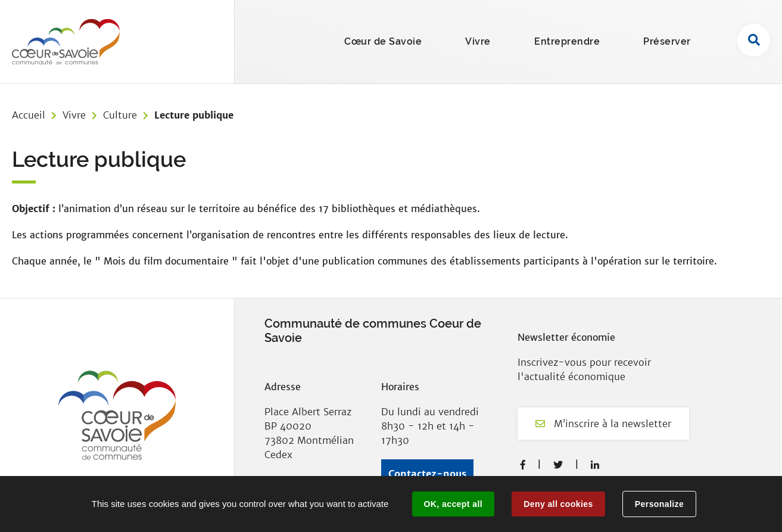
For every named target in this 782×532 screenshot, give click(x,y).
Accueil (29, 115)
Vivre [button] (478, 41)
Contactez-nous (427, 474)
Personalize (659, 504)
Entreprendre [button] (567, 41)
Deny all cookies (558, 504)
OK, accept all (453, 504)
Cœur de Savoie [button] (383, 41)
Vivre (74, 115)
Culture (120, 115)
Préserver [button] (667, 41)
